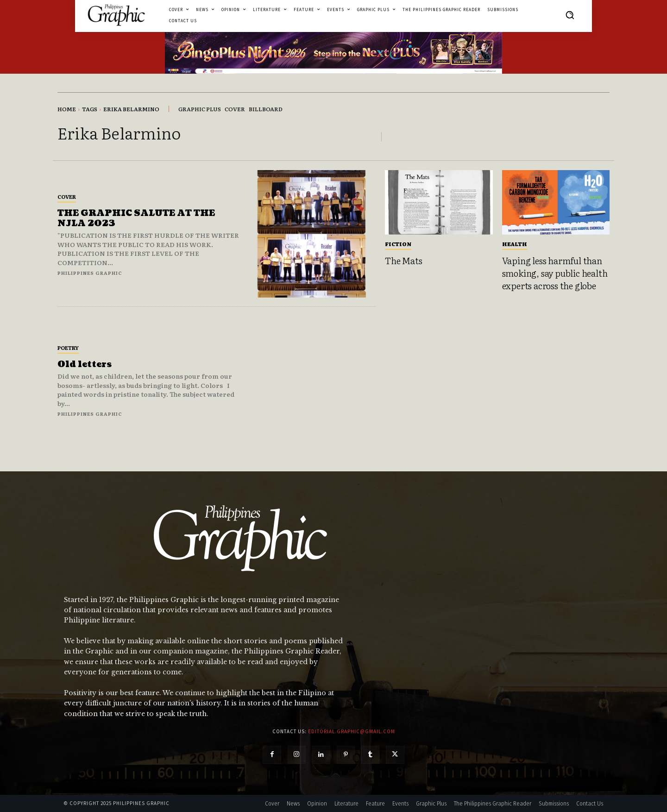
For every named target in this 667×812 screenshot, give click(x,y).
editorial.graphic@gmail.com (352, 731)
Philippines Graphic (90, 273)
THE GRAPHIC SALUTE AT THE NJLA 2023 (136, 219)
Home (67, 109)
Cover (67, 197)
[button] (570, 15)
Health (515, 244)
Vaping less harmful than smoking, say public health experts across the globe (555, 273)
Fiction (398, 244)
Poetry (68, 348)
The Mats (403, 260)
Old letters (85, 365)
